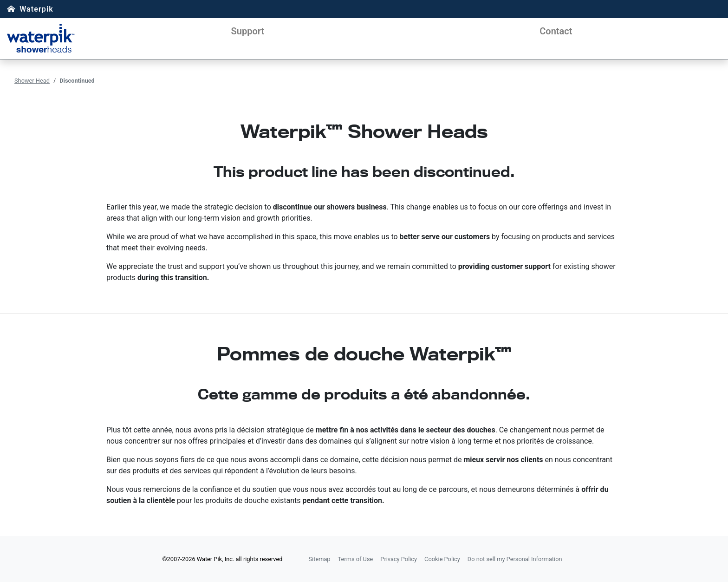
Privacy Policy (399, 559)
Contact (556, 31)
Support (248, 31)
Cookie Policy (442, 559)
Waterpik (36, 9)
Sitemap (320, 559)
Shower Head (32, 81)
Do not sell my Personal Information (515, 559)
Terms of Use (356, 559)
